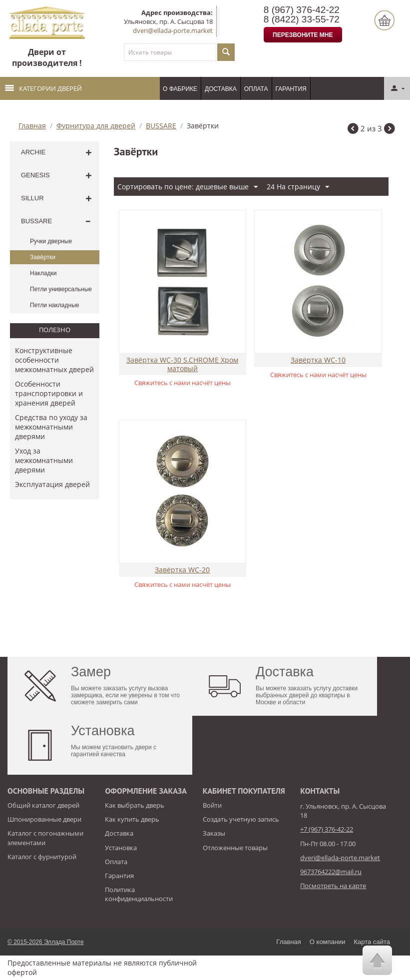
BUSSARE (161, 126)
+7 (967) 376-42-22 (327, 829)
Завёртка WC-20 (182, 570)
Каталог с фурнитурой (42, 857)
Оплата (256, 89)
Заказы (214, 833)
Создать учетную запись (241, 819)
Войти (212, 805)
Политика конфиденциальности (139, 894)
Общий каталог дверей (43, 805)
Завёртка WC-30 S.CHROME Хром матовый (182, 365)
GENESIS (35, 175)
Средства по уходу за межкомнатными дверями (51, 427)
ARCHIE (33, 152)
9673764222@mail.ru (331, 872)
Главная (32, 126)
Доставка (221, 89)
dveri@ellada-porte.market (173, 30)
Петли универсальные (61, 289)
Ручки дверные (51, 241)
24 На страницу (298, 187)
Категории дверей (43, 88)
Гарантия (291, 89)
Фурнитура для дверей (96, 126)
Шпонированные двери (44, 819)
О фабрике (180, 89)
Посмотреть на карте (333, 886)
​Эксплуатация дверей (52, 484)
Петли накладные (54, 305)
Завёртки (43, 257)
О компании (328, 942)
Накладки (43, 273)
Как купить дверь (132, 819)
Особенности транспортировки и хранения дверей (49, 393)
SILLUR (32, 198)
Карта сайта (372, 942)
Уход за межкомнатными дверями (44, 460)
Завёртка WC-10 (318, 360)
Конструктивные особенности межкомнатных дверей (54, 360)
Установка (121, 848)
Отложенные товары (235, 848)
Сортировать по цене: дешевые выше (188, 187)
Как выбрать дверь (135, 805)
